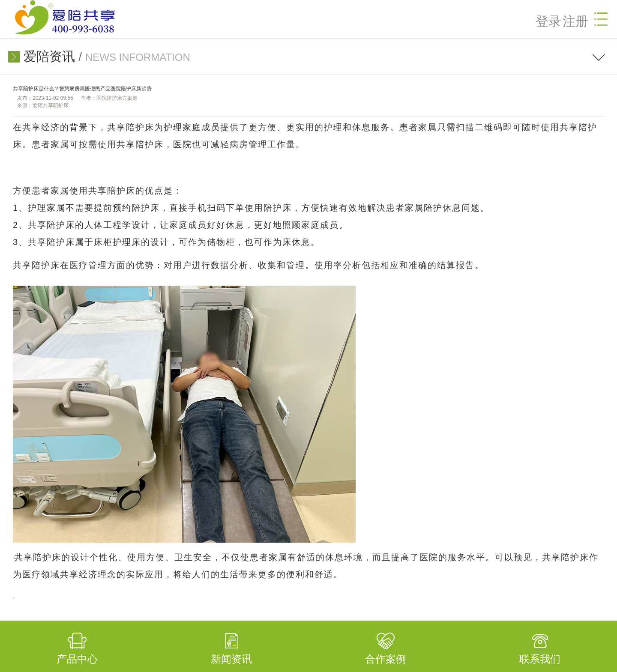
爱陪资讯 (49, 56)
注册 (575, 21)
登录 (548, 21)
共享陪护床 (131, 127)
